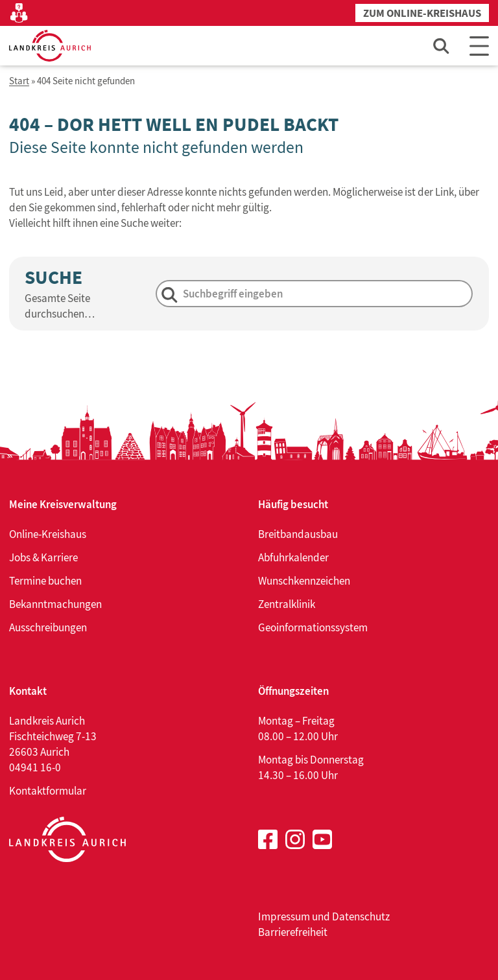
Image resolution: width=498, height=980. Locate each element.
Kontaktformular (48, 791)
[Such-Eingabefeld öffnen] (442, 46)
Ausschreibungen (48, 627)
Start (19, 81)
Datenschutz (361, 916)
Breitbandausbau (298, 534)
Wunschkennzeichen (304, 581)
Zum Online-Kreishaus (422, 13)
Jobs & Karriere (43, 557)
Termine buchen (45, 581)
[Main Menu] (479, 46)
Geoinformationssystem (313, 627)
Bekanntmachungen (55, 604)
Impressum (284, 916)
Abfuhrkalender (293, 557)
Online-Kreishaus (48, 534)
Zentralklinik (287, 604)
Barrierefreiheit (293, 932)
